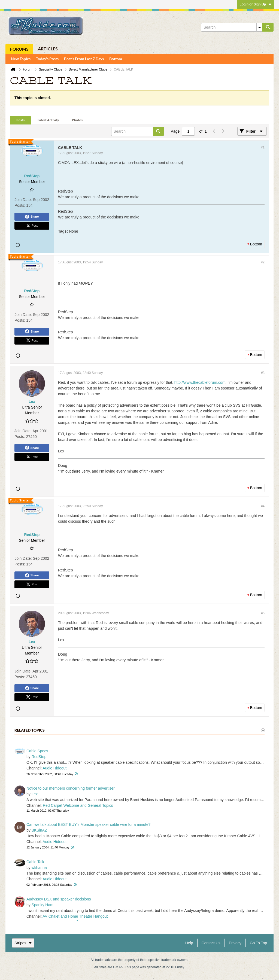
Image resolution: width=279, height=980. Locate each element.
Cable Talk (35, 862)
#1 (263, 147)
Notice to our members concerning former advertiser (71, 788)
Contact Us (211, 943)
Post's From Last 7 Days (84, 59)
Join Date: (23, 200)
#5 (263, 613)
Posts (20, 120)
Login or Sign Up (255, 4)
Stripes (23, 943)
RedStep (39, 757)
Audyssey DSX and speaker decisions (59, 899)
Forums (19, 49)
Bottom (116, 59)
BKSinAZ (39, 830)
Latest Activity (48, 120)
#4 (263, 506)
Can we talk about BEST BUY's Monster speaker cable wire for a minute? (88, 824)
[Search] (232, 27)
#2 (263, 262)
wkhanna (39, 868)
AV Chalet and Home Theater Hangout (75, 916)
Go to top (258, 943)
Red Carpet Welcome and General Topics (78, 805)
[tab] (20, 120)
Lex (35, 794)
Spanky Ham (43, 905)
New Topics (21, 59)
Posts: (20, 205)
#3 (263, 373)
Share (32, 217)
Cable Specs (37, 751)
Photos (77, 120)
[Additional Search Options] (259, 27)
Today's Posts (47, 59)
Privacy (235, 943)
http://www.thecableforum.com (200, 382)
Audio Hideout (54, 768)
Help (189, 943)
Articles (48, 49)
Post (32, 226)
